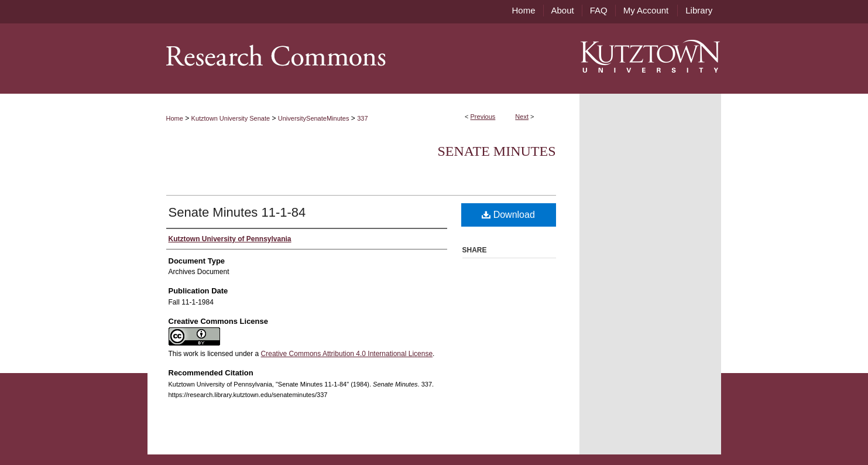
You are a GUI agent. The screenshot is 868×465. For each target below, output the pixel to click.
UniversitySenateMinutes (314, 118)
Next (522, 117)
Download (508, 215)
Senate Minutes (497, 151)
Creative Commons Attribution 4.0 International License (347, 354)
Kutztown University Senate (231, 118)
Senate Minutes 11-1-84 (237, 212)
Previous (483, 117)
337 (362, 118)
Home (175, 118)
